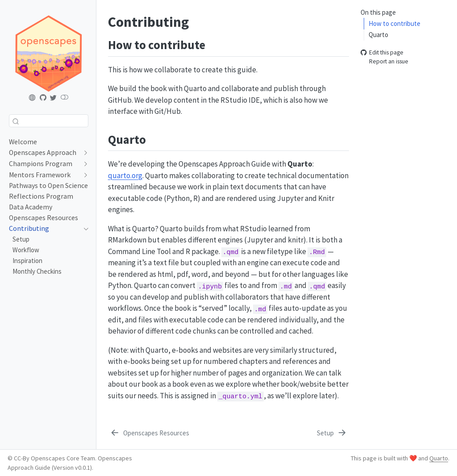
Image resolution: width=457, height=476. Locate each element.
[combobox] (49, 121)
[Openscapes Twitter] (54, 98)
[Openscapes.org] (33, 98)
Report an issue (384, 62)
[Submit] (16, 121)
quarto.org (125, 175)
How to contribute (395, 23)
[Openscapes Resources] (150, 433)
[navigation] (84, 153)
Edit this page (382, 52)
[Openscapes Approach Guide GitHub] (43, 98)
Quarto (378, 35)
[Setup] (332, 433)
